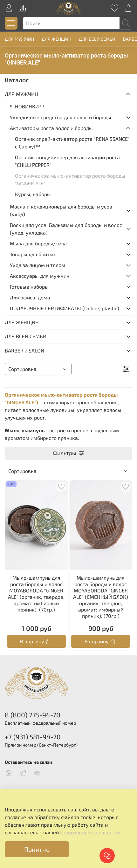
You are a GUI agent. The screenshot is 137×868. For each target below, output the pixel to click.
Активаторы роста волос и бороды (51, 128)
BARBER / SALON (24, 350)
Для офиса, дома (30, 297)
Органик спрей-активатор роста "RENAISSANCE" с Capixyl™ (72, 143)
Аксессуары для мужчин (40, 276)
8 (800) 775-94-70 (33, 715)
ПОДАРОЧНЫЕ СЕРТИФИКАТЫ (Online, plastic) (65, 308)
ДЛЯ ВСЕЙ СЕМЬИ (97, 39)
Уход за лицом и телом (38, 265)
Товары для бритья (32, 254)
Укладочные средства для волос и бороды (61, 117)
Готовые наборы (29, 287)
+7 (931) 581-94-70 (33, 737)
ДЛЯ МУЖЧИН (19, 39)
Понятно (37, 849)
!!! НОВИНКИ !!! (27, 106)
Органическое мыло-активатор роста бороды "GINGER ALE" (70, 179)
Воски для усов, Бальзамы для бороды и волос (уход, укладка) (66, 229)
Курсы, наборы (33, 194)
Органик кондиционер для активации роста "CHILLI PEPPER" (67, 161)
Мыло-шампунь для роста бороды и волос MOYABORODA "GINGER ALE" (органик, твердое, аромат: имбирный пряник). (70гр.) (36, 594)
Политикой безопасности (90, 832)
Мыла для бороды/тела (38, 243)
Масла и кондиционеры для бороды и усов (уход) (61, 210)
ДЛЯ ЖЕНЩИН (56, 39)
